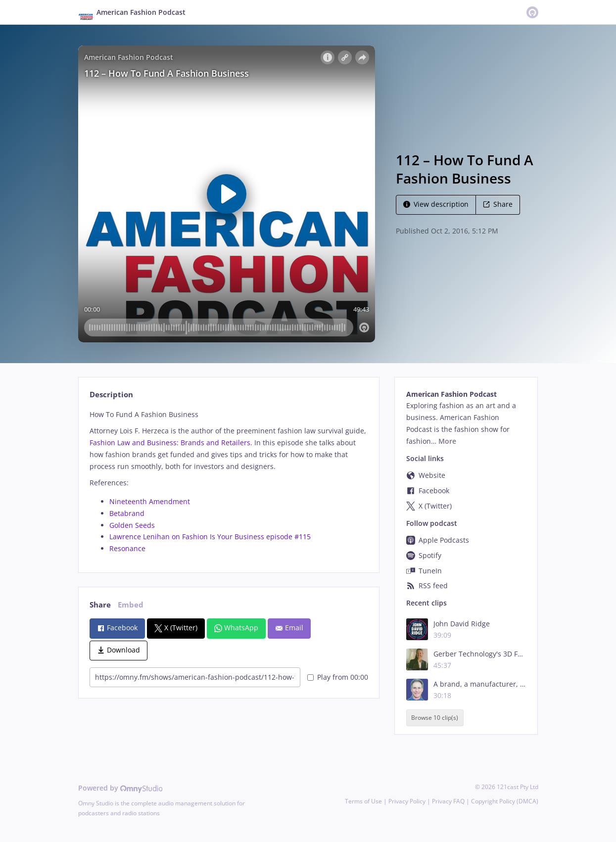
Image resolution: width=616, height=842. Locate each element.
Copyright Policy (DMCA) (505, 801)
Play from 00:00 (338, 677)
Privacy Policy (407, 801)
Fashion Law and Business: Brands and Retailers (170, 443)
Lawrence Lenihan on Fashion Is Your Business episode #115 (210, 537)
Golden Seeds (132, 525)
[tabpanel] (229, 482)
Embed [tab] (131, 605)
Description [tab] (111, 395)
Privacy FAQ (448, 801)
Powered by (120, 788)
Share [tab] (100, 605)
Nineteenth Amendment (150, 501)
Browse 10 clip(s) (435, 718)
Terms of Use (363, 801)
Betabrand (127, 513)
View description (436, 204)
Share (498, 204)
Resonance (127, 548)
